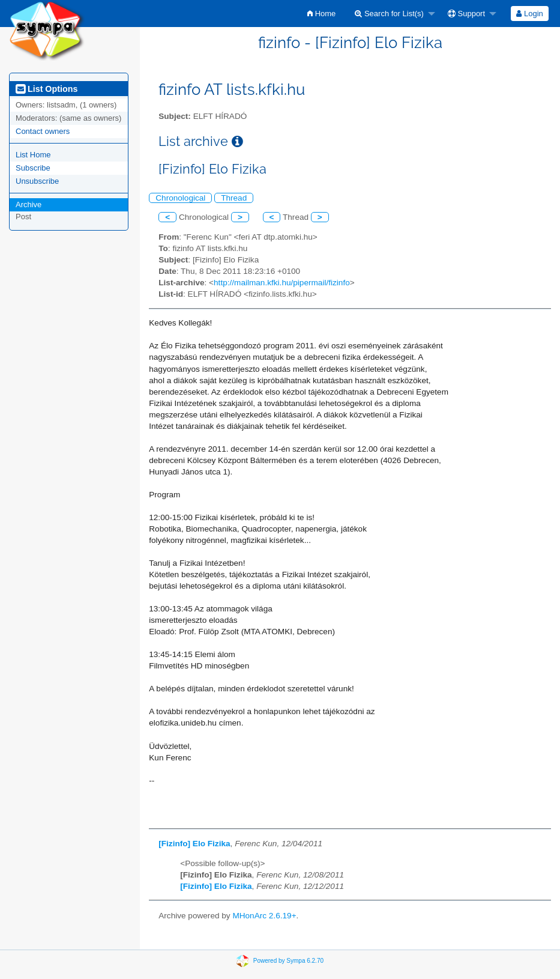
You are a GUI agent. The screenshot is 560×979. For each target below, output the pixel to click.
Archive (29, 205)
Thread (234, 198)
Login (529, 14)
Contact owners (43, 131)
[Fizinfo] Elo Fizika (194, 844)
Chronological (180, 198)
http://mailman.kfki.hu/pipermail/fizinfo (282, 283)
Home (321, 14)
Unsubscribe (37, 181)
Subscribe (33, 168)
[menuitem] (321, 14)
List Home (33, 155)
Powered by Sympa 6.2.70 (288, 961)
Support (466, 14)
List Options (47, 89)
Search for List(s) (389, 14)
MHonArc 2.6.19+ (264, 916)
